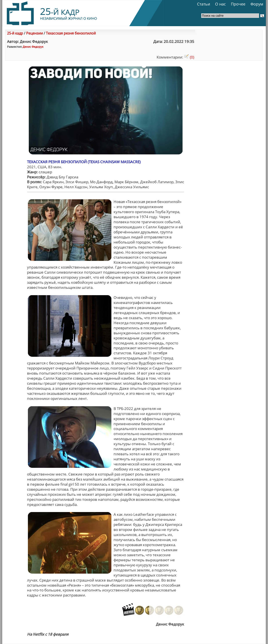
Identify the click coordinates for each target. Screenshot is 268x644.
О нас (220, 4)
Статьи (204, 4)
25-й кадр (15, 33)
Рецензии (34, 33)
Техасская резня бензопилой (71, 33)
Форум (257, 4)
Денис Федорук (33, 47)
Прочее (238, 4)
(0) (189, 57)
